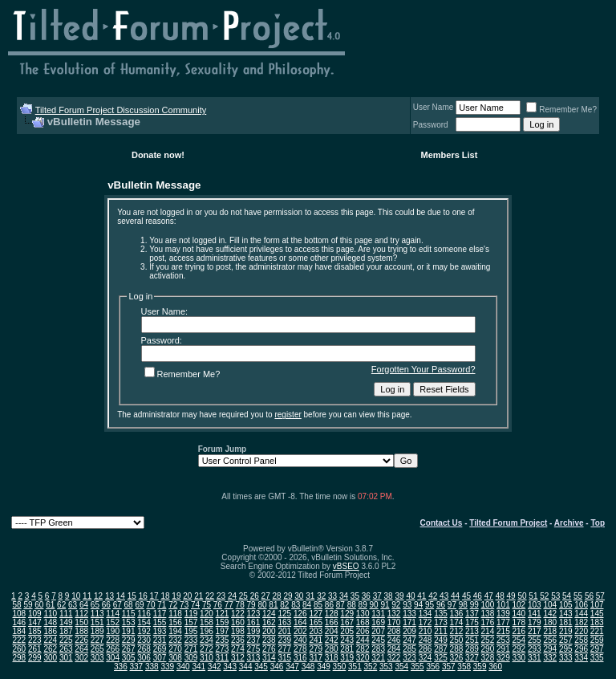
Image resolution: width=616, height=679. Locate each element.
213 (472, 631)
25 (243, 596)
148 (50, 622)
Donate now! (158, 155)
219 (566, 631)
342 (215, 667)
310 (207, 658)
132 (394, 614)
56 (589, 596)
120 (207, 614)
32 (321, 596)
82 (284, 605)
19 (176, 596)
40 (410, 596)
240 (300, 640)
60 (39, 605)
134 (426, 614)
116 (144, 614)
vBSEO (346, 566)
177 (503, 622)
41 (421, 596)
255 (535, 640)
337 (137, 667)
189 (97, 631)
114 (113, 614)
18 (165, 596)
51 (533, 596)
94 (418, 605)
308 (175, 658)
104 (550, 605)
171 (409, 622)
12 (98, 596)
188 (81, 631)
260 (19, 649)
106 (581, 605)
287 (441, 649)
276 (269, 649)
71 (162, 605)
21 (199, 596)
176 (488, 622)
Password (431, 125)
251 (472, 640)
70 (150, 605)
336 (121, 667)
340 (183, 667)
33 (332, 596)
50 (522, 596)
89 (363, 605)
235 (223, 640)
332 (550, 658)
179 (535, 622)
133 (409, 614)
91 (385, 605)
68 (129, 605)
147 (35, 622)
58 (16, 605)
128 (332, 614)
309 (191, 658)
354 (401, 667)
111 (66, 614)
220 (581, 631)
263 (66, 649)
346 (277, 667)
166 (332, 622)
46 (478, 596)
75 (207, 605)
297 (597, 649)
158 (207, 622)
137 (472, 614)
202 (300, 631)
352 (371, 667)
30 (299, 596)
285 (409, 649)
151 (97, 622)
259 (597, 640)
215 (503, 631)
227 (97, 640)
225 (66, 640)
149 (66, 622)
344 (246, 667)
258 (581, 640)
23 (221, 596)
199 (254, 631)
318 (332, 658)
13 (109, 596)
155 (160, 622)
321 (378, 658)
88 (352, 605)
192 (144, 631)
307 (160, 658)
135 (441, 614)
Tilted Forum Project (508, 523)
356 (433, 667)
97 (452, 605)
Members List (449, 155)
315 (284, 658)
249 (441, 640)
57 (600, 596)
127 (316, 614)
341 (199, 667)
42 (433, 596)
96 (441, 605)
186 (50, 631)
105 (566, 605)
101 (503, 605)
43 (444, 596)
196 (207, 631)
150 (81, 622)
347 (292, 667)
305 (129, 658)
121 (223, 614)
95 (430, 605)
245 (378, 640)
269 (160, 649)
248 (426, 640)
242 (332, 640)
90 (373, 605)
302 (81, 658)
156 (175, 622)
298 (19, 658)
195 (191, 631)
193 (160, 631)
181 (566, 622)
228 (113, 640)
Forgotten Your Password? (423, 369)
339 (167, 667)
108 (19, 614)
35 (355, 596)
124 (269, 614)
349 (324, 667)
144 (581, 614)
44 (455, 596)
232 (175, 640)
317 (316, 658)
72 (173, 605)
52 (544, 596)
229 (129, 640)
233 (191, 640)
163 (284, 622)
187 (66, 631)
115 (129, 614)
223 (35, 640)
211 (441, 631)
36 (366, 596)
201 (284, 631)
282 (363, 649)
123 (254, 614)
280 (332, 649)
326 (457, 658)
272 (207, 649)
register (288, 415)
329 (503, 658)
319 (347, 658)
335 (597, 658)
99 (474, 605)
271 (191, 649)
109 (35, 614)
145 (597, 614)
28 (277, 596)
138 (488, 614)
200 (269, 631)
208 (394, 631)
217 (535, 631)
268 (144, 649)
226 (81, 640)
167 (347, 622)
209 (409, 631)
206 (363, 631)
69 (139, 605)
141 (535, 614)
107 (597, 605)
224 (50, 640)
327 (472, 658)
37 (377, 596)
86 (329, 605)
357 (449, 667)
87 (340, 605)
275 (254, 649)
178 (519, 622)
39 (399, 596)
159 (223, 622)
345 (261, 667)
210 (426, 631)
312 (238, 658)
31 (310, 596)
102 (519, 605)
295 (566, 649)
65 (95, 605)
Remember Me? (561, 110)
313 (254, 658)
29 (288, 596)
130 (363, 614)
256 (550, 640)
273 (223, 649)
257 (566, 640)
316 (300, 658)
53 (555, 596)
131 (378, 614)
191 (129, 631)
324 (426, 658)
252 (488, 640)
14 (121, 596)
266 (113, 649)
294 (550, 649)
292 (519, 649)
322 (394, 658)
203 (316, 631)
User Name (434, 107)
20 (187, 596)
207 (378, 631)
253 (503, 640)
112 (81, 614)
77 (229, 605)
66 (106, 605)
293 (535, 649)
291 (503, 649)
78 (240, 605)
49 (511, 596)
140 (519, 614)
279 (316, 649)
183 (597, 622)
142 (550, 614)
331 (535, 658)
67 (118, 605)
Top (598, 523)
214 (488, 631)
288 (457, 649)
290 (488, 649)
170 (394, 622)
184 (19, 631)
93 (407, 605)
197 (223, 631)
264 (81, 649)
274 (238, 649)
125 (284, 614)
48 (500, 596)
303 (97, 658)
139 (503, 614)
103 (535, 605)
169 (378, 622)
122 (238, 614)
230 (144, 640)
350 (340, 667)
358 (464, 667)
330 (519, 658)
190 (113, 631)
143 (566, 614)
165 (316, 622)
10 (76, 596)
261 (35, 649)
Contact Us (442, 523)
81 (273, 605)
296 (581, 649)
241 (316, 640)
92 (396, 605)
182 (581, 622)
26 (255, 596)
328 (488, 658)
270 (175, 649)
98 (463, 605)
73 (184, 605)
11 (87, 596)
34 (344, 596)
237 (254, 640)
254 (519, 640)
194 (175, 631)
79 (251, 605)
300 (50, 658)
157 (191, 622)
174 (457, 622)
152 (113, 622)
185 (35, 631)
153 (129, 622)
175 (472, 622)
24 (232, 596)
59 (28, 605)
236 (238, 640)
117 (160, 614)
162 (269, 622)
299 (35, 658)
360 (495, 667)
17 (154, 596)
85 (318, 605)
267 (129, 649)
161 (254, 622)
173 (441, 622)
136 (457, 614)
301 (66, 658)
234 (207, 640)
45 (466, 596)
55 (578, 596)
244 (363, 640)
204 (332, 631)
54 (567, 596)
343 (230, 667)
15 (132, 596)
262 (50, 649)
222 (19, 640)
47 (489, 596)
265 (97, 649)
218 (550, 631)
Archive (569, 523)
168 (363, 622)
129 (347, 614)
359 (480, 667)
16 (143, 596)
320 (363, 658)
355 (417, 667)
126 (300, 614)
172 (426, 622)
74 (195, 605)
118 (175, 614)
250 (457, 640)
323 (409, 658)
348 (308, 667)
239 (284, 640)
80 (262, 605)
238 (269, 640)
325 (441, 658)
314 (269, 658)
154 (144, 622)
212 (457, 631)
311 (223, 658)
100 (488, 605)
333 (566, 658)
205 (347, 631)
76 (218, 605)
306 (144, 658)
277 (284, 649)
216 (519, 631)
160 (238, 622)
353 (386, 667)
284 (394, 649)
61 (50, 605)
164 (300, 622)
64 (84, 605)
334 (581, 658)
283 (378, 649)
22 (210, 596)
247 (409, 640)
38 (389, 596)
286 (426, 649)
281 (347, 649)
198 (238, 631)
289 (472, 649)
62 (61, 605)
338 (152, 667)
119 (191, 614)
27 (266, 596)
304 (113, 658)
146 (19, 622)
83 (296, 605)
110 (50, 614)
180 (550, 622)
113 (97, 614)
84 (307, 605)
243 (347, 640)
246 (394, 640)
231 (160, 640)
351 (355, 667)
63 (73, 605)
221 (597, 631)
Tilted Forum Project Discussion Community (121, 110)
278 (300, 649)
